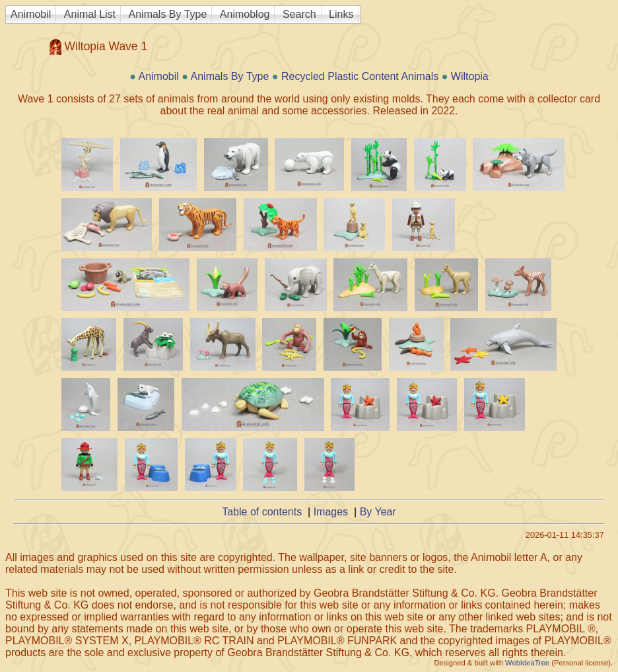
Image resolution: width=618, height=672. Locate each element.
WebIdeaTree (527, 663)
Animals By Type (168, 14)
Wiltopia (470, 76)
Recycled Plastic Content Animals (360, 76)
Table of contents (262, 512)
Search (299, 14)
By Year (378, 512)
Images (331, 512)
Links (341, 14)
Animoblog (245, 14)
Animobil (31, 14)
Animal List (90, 14)
